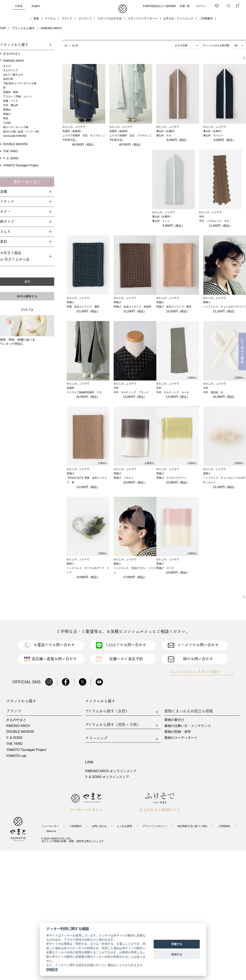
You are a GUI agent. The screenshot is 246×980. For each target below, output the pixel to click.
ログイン (201, 6)
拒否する (177, 954)
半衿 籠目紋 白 (213, 392)
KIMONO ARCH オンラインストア (111, 771)
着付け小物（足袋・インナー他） (22, 132)
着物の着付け (174, 720)
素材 (4, 242)
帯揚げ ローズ (165, 568)
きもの (7, 66)
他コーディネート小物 (16, 127)
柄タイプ (7, 222)
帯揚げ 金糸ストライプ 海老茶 (132, 307)
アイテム (50, 18)
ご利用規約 (224, 826)
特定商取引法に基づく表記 (192, 826)
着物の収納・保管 (178, 732)
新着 (36, 18)
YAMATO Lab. (17, 756)
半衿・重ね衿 (11, 105)
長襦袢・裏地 (11, 92)
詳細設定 (52, 969)
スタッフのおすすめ (110, 18)
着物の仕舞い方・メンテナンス (188, 726)
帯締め (7, 110)
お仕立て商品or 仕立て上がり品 (15, 256)
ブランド (67, 18)
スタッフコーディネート (143, 18)
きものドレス (11, 70)
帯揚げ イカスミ (124, 478)
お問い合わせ (99, 826)
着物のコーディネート (181, 738)
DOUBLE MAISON (15, 144)
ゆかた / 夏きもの (13, 75)
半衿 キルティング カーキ (173, 392)
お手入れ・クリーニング (178, 18)
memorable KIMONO (15, 136)
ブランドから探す (23, 28)
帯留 (6, 118)
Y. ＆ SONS (11, 158)
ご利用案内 (206, 18)
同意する (177, 944)
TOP (3, 28)
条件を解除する (27, 296)
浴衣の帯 (8, 79)
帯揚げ (7, 114)
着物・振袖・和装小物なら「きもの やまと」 (123, 9)
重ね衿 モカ (164, 136)
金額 (4, 192)
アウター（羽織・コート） (18, 97)
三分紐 (7, 123)
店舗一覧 (185, 6)
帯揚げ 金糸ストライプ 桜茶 (174, 307)
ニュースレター (50, 826)
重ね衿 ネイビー (213, 136)
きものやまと (12, 54)
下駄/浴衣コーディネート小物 (20, 83)
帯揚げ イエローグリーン (171, 478)
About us (51, 831)
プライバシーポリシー (155, 826)
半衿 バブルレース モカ (214, 221)
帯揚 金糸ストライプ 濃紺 (83, 307)
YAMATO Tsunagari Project (21, 165)
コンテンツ (85, 18)
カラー (5, 212)
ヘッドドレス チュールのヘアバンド (225, 307)
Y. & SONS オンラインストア (107, 777)
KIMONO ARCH (51, 28)
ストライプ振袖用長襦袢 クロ (84, 392)
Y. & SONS (14, 738)
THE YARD (10, 151)
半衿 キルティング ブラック (131, 392)
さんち (5, 232)
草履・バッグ (11, 101)
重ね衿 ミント (161, 221)
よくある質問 (124, 826)
